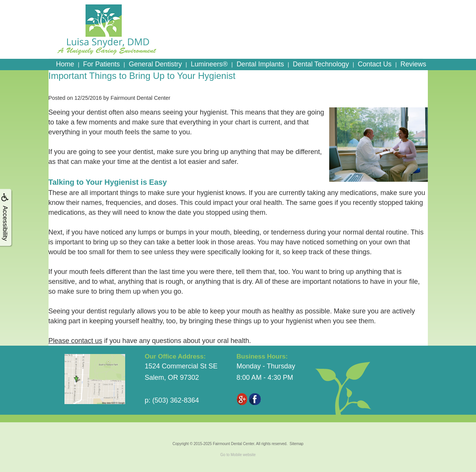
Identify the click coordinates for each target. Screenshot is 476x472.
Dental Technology (321, 64)
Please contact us (75, 341)
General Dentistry (155, 64)
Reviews (413, 64)
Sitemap (296, 444)
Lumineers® (209, 64)
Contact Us (375, 64)
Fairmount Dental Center (233, 444)
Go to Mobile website (238, 455)
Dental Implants (260, 64)
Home (65, 64)
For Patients (101, 64)
